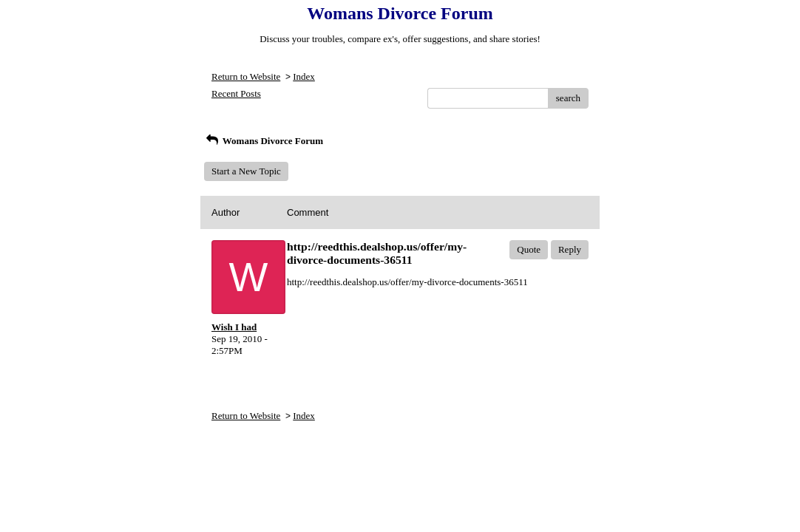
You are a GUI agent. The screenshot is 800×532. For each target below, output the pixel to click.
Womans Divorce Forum (264, 141)
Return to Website (246, 76)
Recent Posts (236, 93)
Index (304, 76)
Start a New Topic (246, 171)
